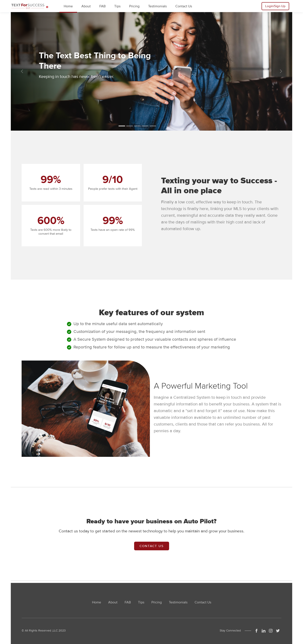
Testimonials (178, 602)
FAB (128, 602)
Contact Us (152, 546)
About (113, 602)
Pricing (157, 602)
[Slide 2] (130, 126)
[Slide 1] (122, 126)
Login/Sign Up (275, 6)
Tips (141, 602)
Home (97, 602)
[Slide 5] (153, 126)
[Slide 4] (145, 126)
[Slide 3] (137, 126)
